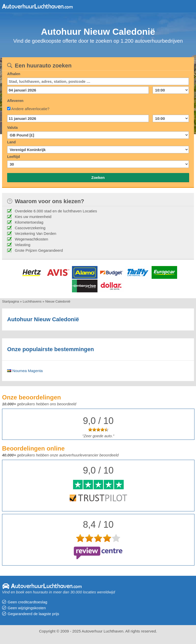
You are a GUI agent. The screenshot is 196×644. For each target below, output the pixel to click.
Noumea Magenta (25, 371)
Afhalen (14, 74)
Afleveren (15, 101)
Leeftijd (14, 157)
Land (11, 142)
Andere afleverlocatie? (30, 109)
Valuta (12, 128)
